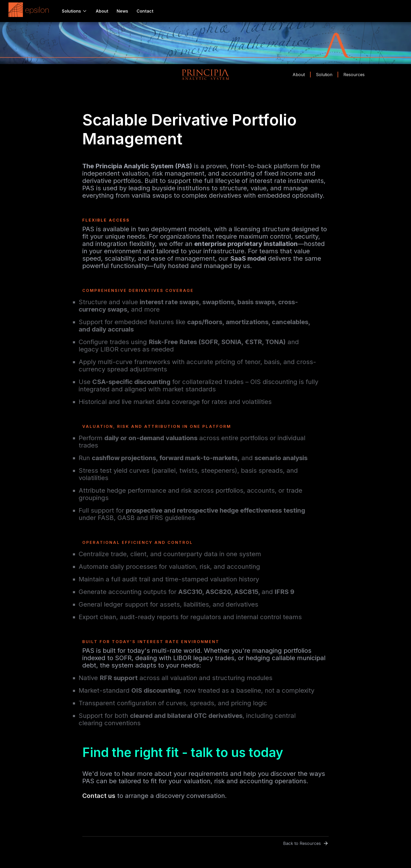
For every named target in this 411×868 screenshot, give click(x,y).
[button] (75, 11)
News (122, 11)
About (102, 11)
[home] (30, 11)
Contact (145, 11)
